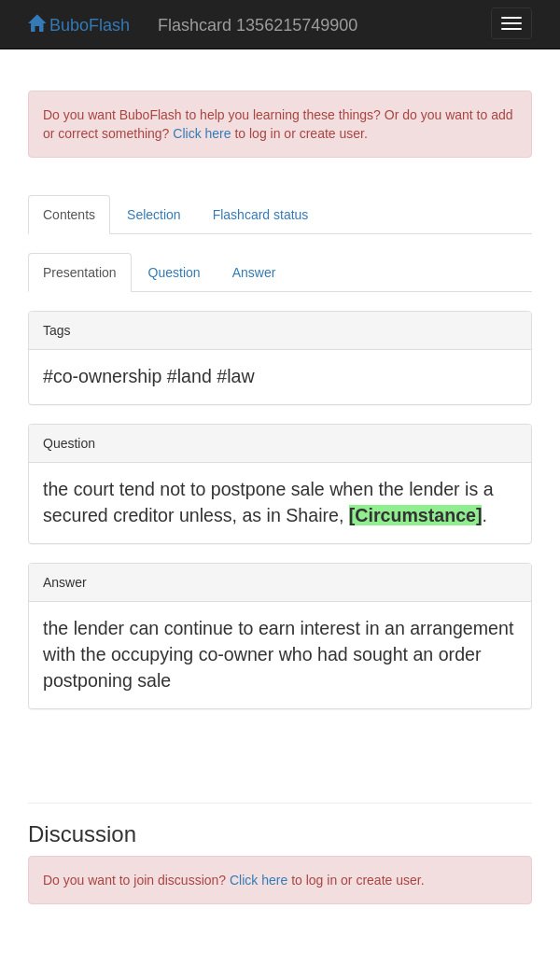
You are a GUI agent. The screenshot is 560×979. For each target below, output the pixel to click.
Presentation (80, 273)
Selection (154, 215)
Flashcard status (261, 215)
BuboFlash (79, 25)
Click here (202, 133)
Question (175, 273)
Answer (254, 273)
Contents (69, 215)
